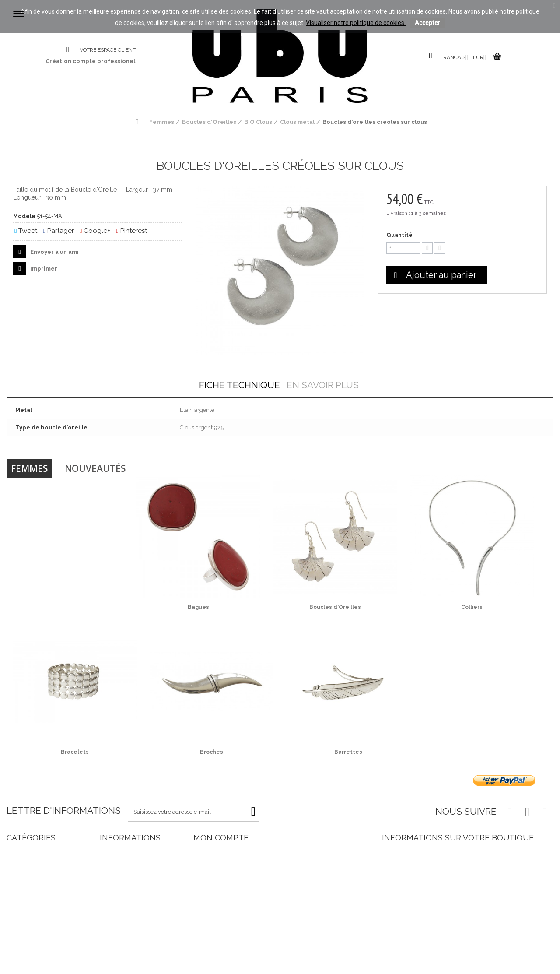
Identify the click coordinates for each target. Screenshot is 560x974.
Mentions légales (122, 906)
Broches (212, 752)
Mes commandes (216, 851)
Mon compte (221, 838)
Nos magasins (118, 875)
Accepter (427, 23)
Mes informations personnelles (233, 883)
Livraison (111, 898)
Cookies (110, 954)
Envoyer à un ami (54, 252)
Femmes (29, 468)
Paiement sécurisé (124, 930)
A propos (111, 922)
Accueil (110, 891)
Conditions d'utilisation (129, 914)
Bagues (198, 607)
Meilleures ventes (122, 867)
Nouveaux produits (124, 859)
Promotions (115, 851)
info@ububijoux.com (446, 888)
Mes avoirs (207, 867)
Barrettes (348, 752)
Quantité (399, 235)
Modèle (24, 216)
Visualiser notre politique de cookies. (356, 23)
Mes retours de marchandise (230, 859)
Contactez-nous (73, 50)
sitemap (110, 962)
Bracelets (75, 752)
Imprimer (43, 269)
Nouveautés (95, 468)
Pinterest (131, 231)
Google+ (95, 231)
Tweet (26, 231)
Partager (58, 231)
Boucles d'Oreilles (335, 607)
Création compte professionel (90, 61)
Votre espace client (108, 50)
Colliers (472, 607)
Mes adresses (211, 875)
